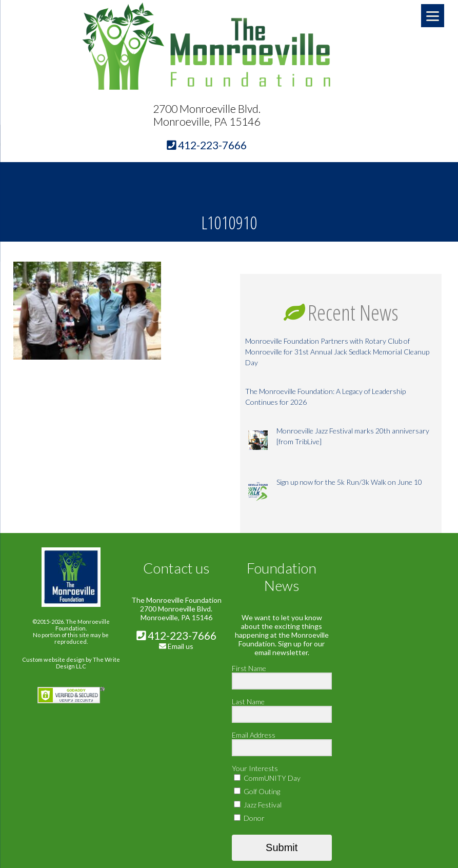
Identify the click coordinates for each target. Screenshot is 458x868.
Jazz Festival (258, 805)
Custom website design (53, 659)
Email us (181, 646)
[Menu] (433, 16)
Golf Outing (257, 791)
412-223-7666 (176, 635)
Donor (249, 818)
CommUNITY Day (267, 778)
